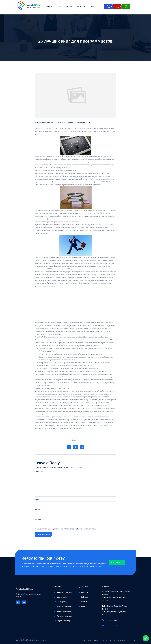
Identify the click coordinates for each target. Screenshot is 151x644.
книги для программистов (67, 403)
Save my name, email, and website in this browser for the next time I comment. (66, 529)
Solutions (68, 6)
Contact (93, 6)
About (57, 6)
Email (37, 510)
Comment (39, 472)
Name (37, 500)
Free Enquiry (116, 562)
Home (48, 6)
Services (81, 6)
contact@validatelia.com (114, 626)
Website (38, 519)
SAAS (117, 7)
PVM (126, 7)
